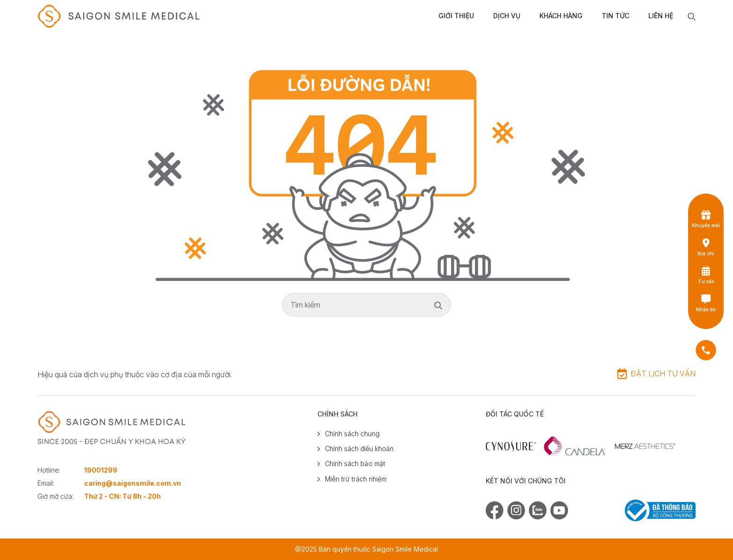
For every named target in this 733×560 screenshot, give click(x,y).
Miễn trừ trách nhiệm (356, 479)
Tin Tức (615, 16)
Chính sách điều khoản (359, 449)
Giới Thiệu (456, 16)
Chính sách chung (352, 434)
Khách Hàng (561, 16)
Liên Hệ (661, 16)
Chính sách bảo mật (355, 463)
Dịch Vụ (507, 16)
